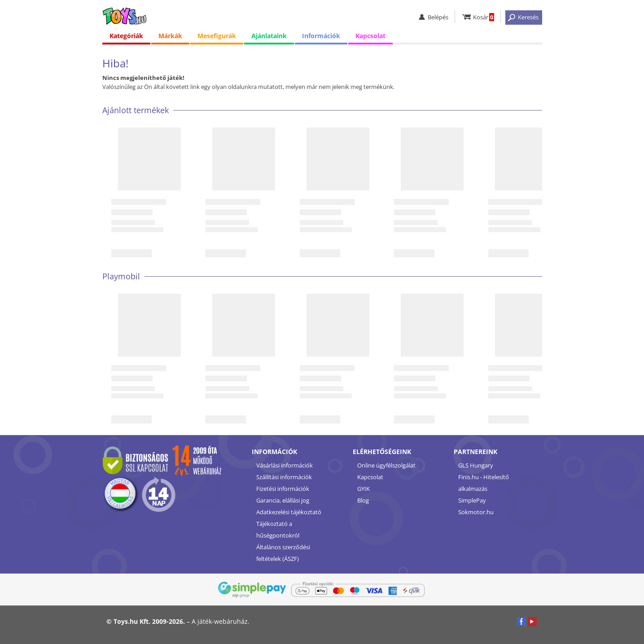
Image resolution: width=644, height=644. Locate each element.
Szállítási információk (284, 477)
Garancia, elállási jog (283, 500)
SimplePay (472, 500)
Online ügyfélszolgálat (386, 465)
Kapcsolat (370, 36)
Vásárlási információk (285, 465)
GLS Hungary (476, 465)
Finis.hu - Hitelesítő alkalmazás (484, 483)
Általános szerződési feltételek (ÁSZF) (283, 553)
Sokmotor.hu (476, 512)
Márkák (170, 36)
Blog (363, 500)
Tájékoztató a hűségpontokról (278, 529)
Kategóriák (126, 36)
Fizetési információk (283, 489)
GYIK (364, 489)
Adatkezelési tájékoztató (289, 512)
